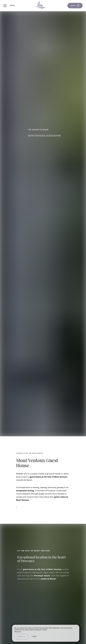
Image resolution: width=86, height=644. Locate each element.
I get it (21, 637)
